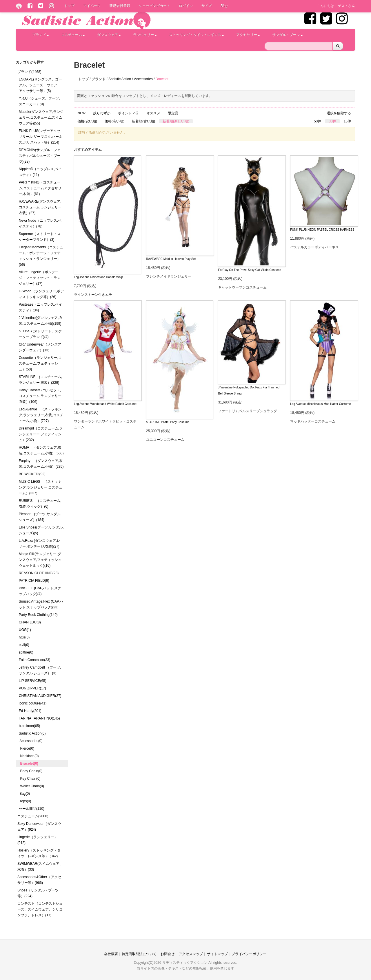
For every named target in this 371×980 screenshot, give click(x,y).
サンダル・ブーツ (288, 35)
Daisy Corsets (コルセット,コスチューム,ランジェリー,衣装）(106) (41, 396)
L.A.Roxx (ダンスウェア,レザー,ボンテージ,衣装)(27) (40, 544)
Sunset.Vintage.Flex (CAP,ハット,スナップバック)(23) (41, 604)
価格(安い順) (87, 121)
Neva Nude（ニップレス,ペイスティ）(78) (40, 223)
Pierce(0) (27, 748)
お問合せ (168, 954)
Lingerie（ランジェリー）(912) (38, 840)
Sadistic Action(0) (32, 733)
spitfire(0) (26, 652)
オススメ (153, 113)
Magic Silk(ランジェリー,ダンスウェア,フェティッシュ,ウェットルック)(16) (41, 560)
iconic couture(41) (33, 703)
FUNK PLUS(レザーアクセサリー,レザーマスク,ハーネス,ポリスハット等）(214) (41, 137)
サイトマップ (217, 954)
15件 (347, 121)
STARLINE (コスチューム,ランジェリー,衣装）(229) (40, 380)
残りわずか (102, 113)
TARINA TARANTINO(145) (39, 718)
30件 (332, 121)
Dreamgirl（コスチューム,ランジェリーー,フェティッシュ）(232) (41, 434)
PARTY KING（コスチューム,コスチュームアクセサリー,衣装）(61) (40, 188)
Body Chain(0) (31, 771)
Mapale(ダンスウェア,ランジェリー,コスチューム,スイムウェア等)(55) (41, 118)
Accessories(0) (31, 741)
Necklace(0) (30, 756)
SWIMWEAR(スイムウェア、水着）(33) (40, 867)
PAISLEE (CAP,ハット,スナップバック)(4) (40, 591)
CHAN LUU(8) (30, 622)
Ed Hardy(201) (30, 711)
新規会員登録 (120, 6)
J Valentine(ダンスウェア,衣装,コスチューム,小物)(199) (41, 321)
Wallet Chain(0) (32, 786)
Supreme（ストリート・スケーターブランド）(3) (40, 237)
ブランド (41, 35)
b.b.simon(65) (29, 726)
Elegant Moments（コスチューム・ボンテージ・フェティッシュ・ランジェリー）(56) (41, 256)
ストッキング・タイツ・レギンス (197, 35)
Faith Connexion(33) (35, 660)
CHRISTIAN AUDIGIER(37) (40, 696)
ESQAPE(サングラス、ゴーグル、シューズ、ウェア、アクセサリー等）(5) (40, 85)
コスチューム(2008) (33, 816)
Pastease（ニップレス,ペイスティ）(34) (40, 307)
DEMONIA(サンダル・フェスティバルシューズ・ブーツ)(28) (40, 156)
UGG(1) (25, 630)
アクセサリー (248, 35)
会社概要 (111, 954)
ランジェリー (145, 35)
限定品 (173, 113)
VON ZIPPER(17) (32, 688)
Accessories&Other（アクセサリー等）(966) (39, 880)
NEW (81, 113)
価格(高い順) (114, 121)
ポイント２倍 (128, 113)
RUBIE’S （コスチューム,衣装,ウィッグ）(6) (40, 504)
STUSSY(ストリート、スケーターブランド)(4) (40, 334)
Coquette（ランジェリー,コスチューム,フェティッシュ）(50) (40, 364)
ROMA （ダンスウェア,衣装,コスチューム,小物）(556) (41, 450)
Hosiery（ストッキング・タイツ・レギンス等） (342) (39, 853)
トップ (69, 6)
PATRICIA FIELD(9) (34, 581)
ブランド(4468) (29, 72)
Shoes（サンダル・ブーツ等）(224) (38, 893)
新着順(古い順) (143, 121)
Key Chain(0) (30, 779)
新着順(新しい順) (176, 121)
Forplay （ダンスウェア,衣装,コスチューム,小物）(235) (41, 464)
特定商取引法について (139, 954)
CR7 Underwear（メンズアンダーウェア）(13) (40, 347)
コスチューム (73, 35)
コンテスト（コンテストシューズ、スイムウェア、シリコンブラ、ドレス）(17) (40, 909)
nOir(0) (24, 637)
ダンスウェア (109, 35)
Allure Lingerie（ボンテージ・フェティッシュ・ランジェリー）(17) (40, 278)
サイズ (207, 6)
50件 (318, 121)
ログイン (186, 6)
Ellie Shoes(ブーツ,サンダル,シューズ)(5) (41, 530)
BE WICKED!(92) (32, 474)
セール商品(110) (32, 809)
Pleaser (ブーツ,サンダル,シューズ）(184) (40, 517)
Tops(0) (25, 801)
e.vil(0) (24, 645)
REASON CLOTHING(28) (39, 573)
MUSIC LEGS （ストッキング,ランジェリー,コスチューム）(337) (41, 487)
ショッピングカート (154, 6)
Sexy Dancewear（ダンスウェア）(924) (39, 827)
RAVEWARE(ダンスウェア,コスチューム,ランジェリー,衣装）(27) (41, 207)
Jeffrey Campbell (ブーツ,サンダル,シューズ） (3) (40, 670)
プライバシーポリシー (249, 954)
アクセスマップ (191, 954)
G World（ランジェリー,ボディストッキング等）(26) (41, 294)
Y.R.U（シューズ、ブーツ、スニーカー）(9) (41, 101)
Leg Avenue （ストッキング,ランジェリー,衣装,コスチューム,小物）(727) (41, 415)
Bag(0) (25, 794)
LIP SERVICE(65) (33, 681)
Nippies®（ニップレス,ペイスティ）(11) (40, 172)
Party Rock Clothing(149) (38, 615)
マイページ (92, 6)
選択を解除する (339, 113)
